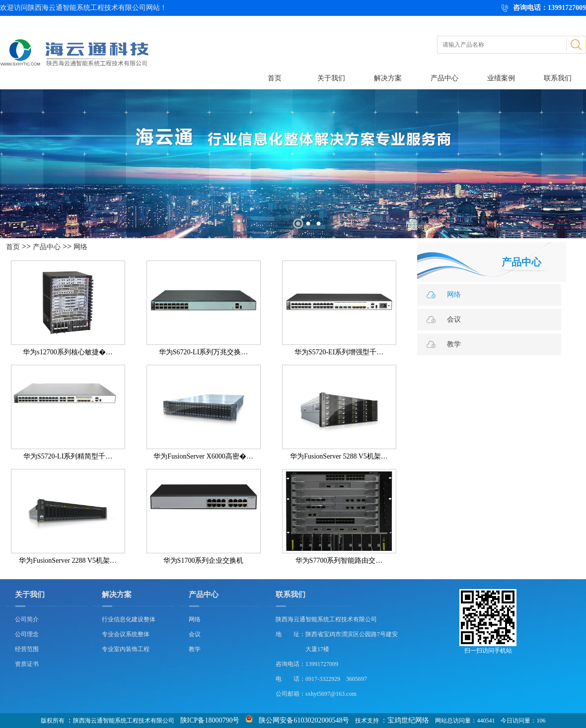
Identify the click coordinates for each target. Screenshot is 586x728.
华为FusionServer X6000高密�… (203, 456)
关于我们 (331, 78)
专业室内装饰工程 (126, 649)
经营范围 (27, 649)
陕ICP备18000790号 (210, 720)
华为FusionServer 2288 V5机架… (68, 561)
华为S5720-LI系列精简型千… (68, 456)
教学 (454, 344)
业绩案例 (501, 78)
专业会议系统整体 (126, 634)
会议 (454, 319)
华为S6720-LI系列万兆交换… (204, 352)
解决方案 (388, 78)
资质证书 (27, 664)
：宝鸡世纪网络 (405, 720)
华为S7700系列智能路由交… (339, 561)
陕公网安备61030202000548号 (304, 720)
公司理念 (27, 634)
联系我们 (558, 78)
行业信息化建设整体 (129, 619)
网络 (80, 247)
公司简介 (27, 619)
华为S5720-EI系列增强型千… (339, 352)
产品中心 (444, 78)
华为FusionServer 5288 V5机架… (339, 456)
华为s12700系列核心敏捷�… (68, 352)
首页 (275, 78)
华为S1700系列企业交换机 (204, 561)
